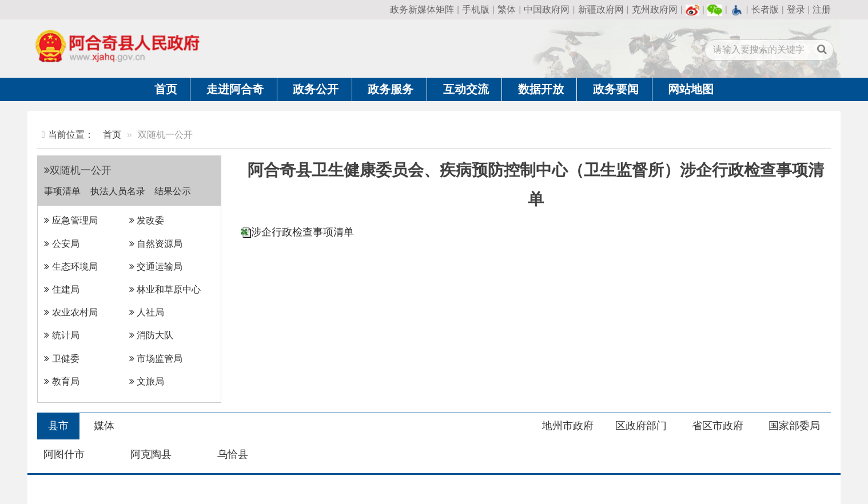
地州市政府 (568, 426)
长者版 (765, 9)
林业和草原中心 (165, 289)
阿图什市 (64, 454)
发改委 (147, 220)
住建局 (61, 289)
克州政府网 (655, 9)
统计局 (61, 335)
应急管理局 (71, 220)
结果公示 (173, 191)
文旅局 (147, 381)
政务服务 (391, 89)
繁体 (507, 9)
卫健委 (61, 359)
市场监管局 (156, 359)
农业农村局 (71, 312)
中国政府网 (547, 9)
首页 (166, 89)
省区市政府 (718, 426)
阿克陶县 (151, 454)
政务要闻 (616, 89)
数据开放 (541, 89)
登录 (796, 9)
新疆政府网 (601, 9)
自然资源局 (156, 244)
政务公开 (316, 89)
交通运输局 (156, 267)
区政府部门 (641, 426)
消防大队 (151, 335)
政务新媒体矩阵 (422, 9)
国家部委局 (794, 426)
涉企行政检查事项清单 (302, 232)
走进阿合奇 (235, 89)
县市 (58, 426)
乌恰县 (233, 454)
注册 (822, 9)
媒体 (104, 426)
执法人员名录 (118, 191)
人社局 (147, 312)
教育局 (61, 381)
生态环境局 (71, 267)
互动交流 (466, 89)
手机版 (476, 9)
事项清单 (62, 191)
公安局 (61, 244)
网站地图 (691, 89)
